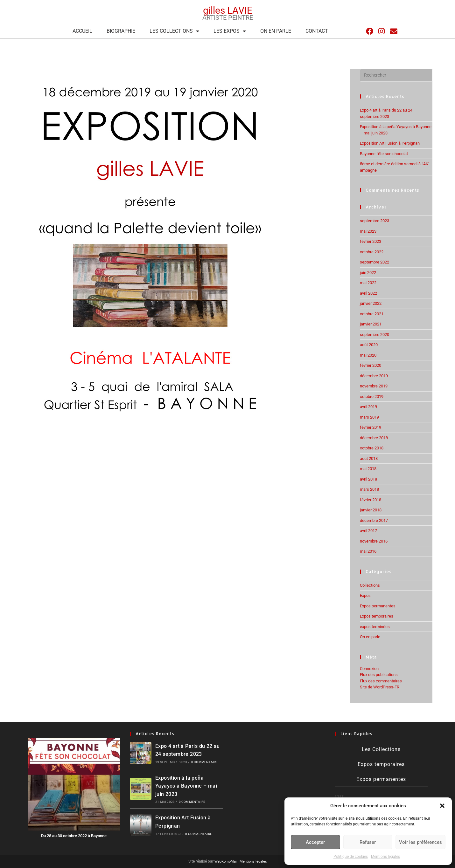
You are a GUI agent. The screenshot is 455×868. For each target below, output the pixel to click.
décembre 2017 (374, 520)
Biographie (121, 31)
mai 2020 (368, 355)
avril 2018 (368, 479)
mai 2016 (368, 551)
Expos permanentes (378, 606)
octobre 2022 (372, 252)
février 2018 (371, 500)
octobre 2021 (372, 314)
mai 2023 (368, 231)
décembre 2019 (374, 376)
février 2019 (371, 427)
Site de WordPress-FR (380, 687)
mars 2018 (369, 489)
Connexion (369, 669)
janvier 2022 (371, 303)
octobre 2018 (372, 448)
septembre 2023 (374, 221)
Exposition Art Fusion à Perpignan (390, 143)
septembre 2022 (374, 262)
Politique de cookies (351, 857)
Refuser (368, 842)
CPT (339, 797)
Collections (370, 585)
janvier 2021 (371, 324)
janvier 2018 (371, 510)
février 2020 (371, 365)
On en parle (276, 31)
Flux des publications (379, 675)
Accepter (315, 842)
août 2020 (369, 345)
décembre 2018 (374, 438)
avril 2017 (368, 531)
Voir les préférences (420, 842)
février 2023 (371, 241)
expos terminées (375, 627)
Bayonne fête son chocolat (384, 154)
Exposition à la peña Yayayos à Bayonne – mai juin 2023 (186, 786)
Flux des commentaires (381, 681)
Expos (365, 595)
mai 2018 (368, 469)
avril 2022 (368, 293)
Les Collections (174, 31)
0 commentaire (205, 762)
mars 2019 (369, 417)
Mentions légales (385, 857)
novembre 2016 (374, 541)
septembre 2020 (374, 335)
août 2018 (369, 458)
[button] (442, 806)
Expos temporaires (377, 616)
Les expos (230, 31)
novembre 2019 (374, 386)
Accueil (82, 31)
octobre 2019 (372, 396)
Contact (317, 31)
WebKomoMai (224, 861)
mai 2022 (368, 283)
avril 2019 (368, 407)
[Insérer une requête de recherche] (396, 75)
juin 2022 (368, 273)
